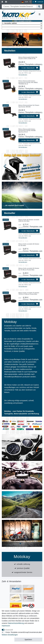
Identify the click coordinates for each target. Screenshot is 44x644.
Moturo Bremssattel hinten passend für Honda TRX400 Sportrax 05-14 (27, 131)
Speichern (28, 640)
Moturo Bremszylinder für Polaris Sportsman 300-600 (29, 106)
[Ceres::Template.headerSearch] (39, 7)
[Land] (23, 2)
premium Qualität (23, 568)
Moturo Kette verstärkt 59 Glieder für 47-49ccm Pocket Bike (29, 269)
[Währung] (27, 2)
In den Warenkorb (30, 68)
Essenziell (9, 630)
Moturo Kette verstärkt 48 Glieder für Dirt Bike (29, 245)
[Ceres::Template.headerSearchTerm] (19, 7)
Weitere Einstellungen (10, 635)
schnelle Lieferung (23, 564)
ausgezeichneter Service (23, 572)
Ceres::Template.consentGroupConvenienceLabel (24, 632)
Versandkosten (23, 75)
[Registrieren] (6, 2)
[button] (5, 40)
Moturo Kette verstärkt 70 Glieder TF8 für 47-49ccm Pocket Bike (29, 293)
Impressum (6, 626)
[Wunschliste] (30, 2)
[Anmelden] (2, 2)
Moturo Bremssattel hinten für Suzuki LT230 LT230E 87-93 (28, 58)
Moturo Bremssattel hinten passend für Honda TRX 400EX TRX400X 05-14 (28, 82)
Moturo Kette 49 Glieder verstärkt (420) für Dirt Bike (29, 220)
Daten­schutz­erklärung (16, 623)
